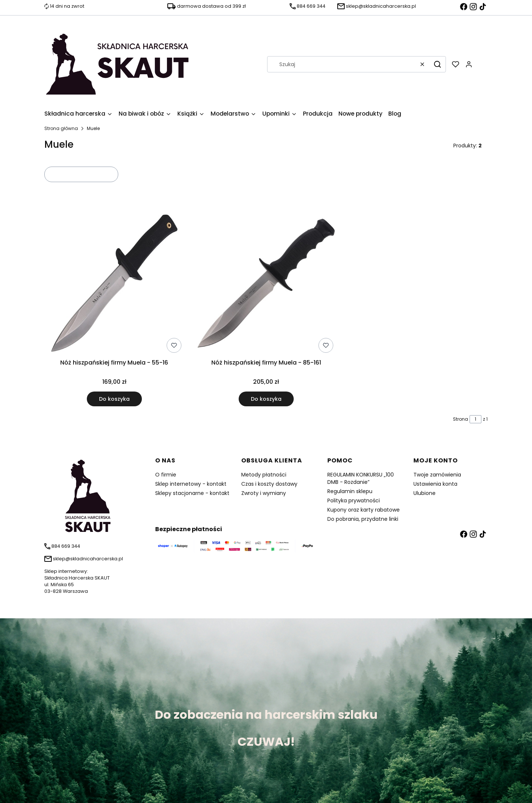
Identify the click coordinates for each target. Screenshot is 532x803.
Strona (461, 419)
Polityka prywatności (354, 500)
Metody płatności (264, 475)
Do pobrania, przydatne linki (363, 519)
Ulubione (424, 493)
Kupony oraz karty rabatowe (364, 510)
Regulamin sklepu (350, 491)
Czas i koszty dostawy (269, 484)
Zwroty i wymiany (264, 493)
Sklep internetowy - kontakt (191, 484)
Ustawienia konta (435, 484)
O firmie (166, 475)
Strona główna (61, 128)
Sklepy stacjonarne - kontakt (192, 493)
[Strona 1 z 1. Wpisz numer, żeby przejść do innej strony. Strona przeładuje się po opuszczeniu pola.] (475, 419)
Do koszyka (114, 399)
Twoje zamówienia (437, 475)
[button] (437, 64)
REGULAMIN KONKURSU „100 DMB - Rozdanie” (361, 478)
